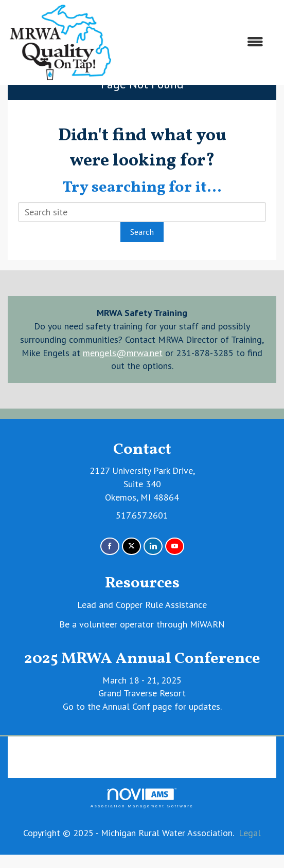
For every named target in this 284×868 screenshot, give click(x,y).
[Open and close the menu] (193, 42)
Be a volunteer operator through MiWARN (142, 624)
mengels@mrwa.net (123, 353)
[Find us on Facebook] (110, 547)
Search (142, 232)
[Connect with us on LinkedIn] (153, 547)
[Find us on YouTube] (175, 547)
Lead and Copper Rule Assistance (142, 605)
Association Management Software (142, 798)
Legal (250, 833)
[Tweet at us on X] (131, 547)
